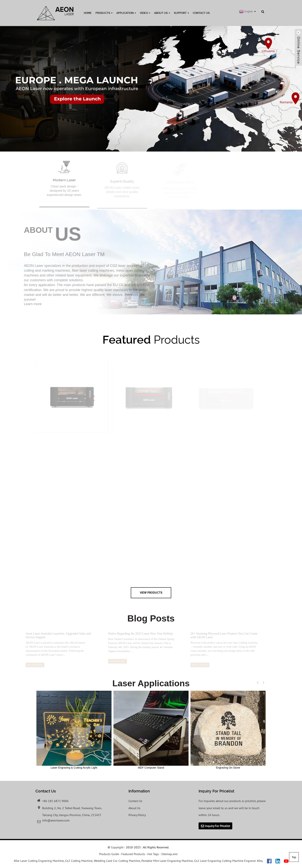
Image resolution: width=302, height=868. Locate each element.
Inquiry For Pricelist (217, 826)
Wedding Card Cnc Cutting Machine (117, 861)
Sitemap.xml (169, 854)
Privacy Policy (137, 815)
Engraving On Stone (228, 730)
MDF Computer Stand (151, 730)
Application (126, 13)
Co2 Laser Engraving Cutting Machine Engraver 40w (228, 861)
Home (88, 13)
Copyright (117, 847)
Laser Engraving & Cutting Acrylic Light (74, 730)
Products (104, 13)
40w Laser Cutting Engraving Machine (39, 861)
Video (145, 13)
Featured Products (133, 854)
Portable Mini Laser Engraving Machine (167, 861)
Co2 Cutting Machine (79, 861)
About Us (162, 13)
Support (181, 13)
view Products (151, 593)
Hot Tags (153, 854)
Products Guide (109, 854)
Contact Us (201, 13)
